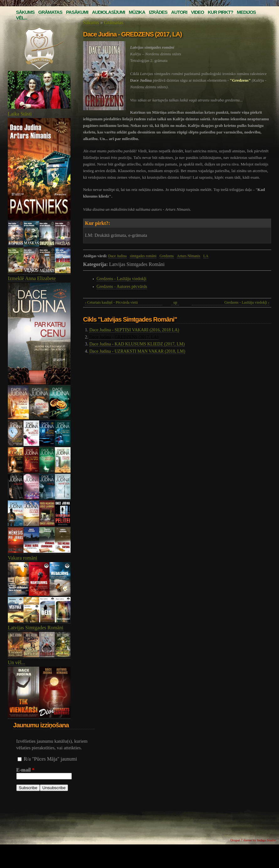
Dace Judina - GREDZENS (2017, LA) (124, 337)
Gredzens (167, 256)
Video (197, 12)
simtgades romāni (143, 256)
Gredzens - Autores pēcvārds (122, 287)
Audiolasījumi (108, 12)
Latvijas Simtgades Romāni (36, 628)
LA (206, 256)
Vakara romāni (23, 558)
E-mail (25, 770)
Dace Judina (117, 256)
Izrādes (158, 12)
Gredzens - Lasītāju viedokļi (121, 279)
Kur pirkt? (221, 12)
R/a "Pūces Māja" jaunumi (50, 759)
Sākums (25, 12)
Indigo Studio (266, 840)
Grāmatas (50, 12)
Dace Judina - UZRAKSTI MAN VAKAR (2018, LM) (137, 351)
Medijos (247, 12)
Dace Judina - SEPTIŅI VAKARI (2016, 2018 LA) (134, 330)
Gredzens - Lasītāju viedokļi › (247, 302)
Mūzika (137, 12)
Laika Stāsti (20, 114)
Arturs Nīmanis (188, 256)
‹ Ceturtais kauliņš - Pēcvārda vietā (111, 302)
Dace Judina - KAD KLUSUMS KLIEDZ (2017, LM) (137, 344)
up (175, 302)
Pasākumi (77, 12)
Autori (179, 12)
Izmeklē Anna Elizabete (32, 278)
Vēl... (22, 18)
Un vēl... (16, 662)
